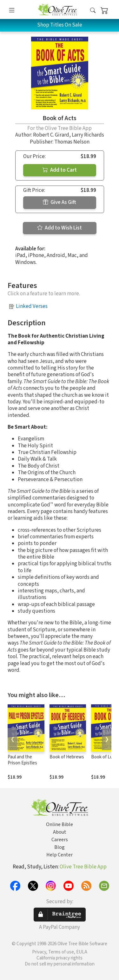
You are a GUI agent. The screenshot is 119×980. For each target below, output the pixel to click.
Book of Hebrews (67, 757)
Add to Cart (60, 170)
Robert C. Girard (51, 135)
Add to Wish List (60, 228)
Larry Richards (88, 135)
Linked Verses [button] (32, 306)
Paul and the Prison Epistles (22, 760)
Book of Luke (104, 757)
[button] (93, 11)
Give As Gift (60, 202)
